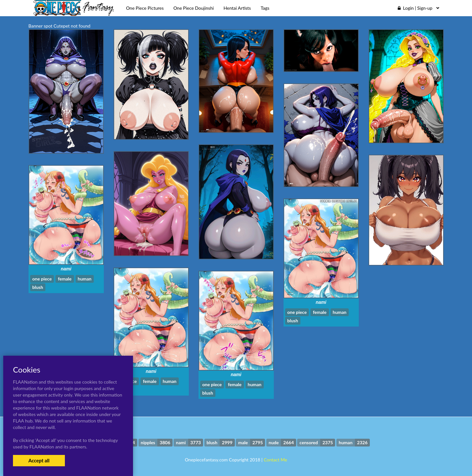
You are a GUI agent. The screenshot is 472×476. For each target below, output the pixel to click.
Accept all (39, 460)
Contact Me (275, 460)
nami (66, 269)
